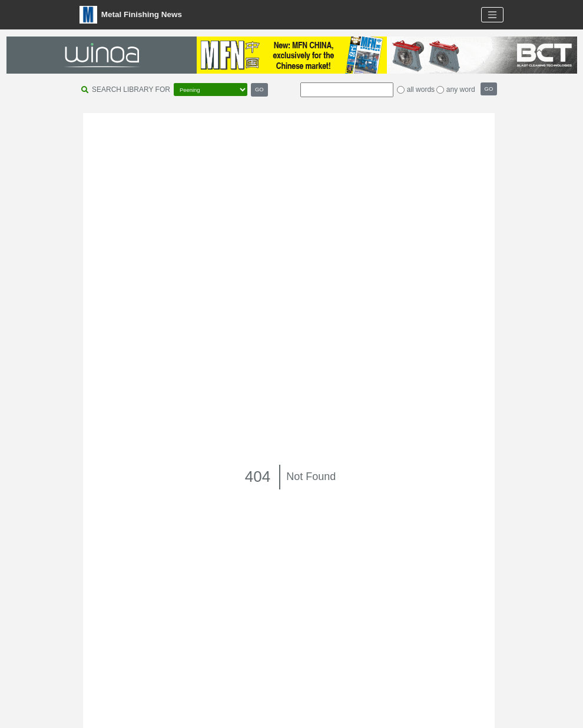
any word (461, 90)
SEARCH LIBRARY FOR (131, 90)
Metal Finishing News (131, 15)
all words (421, 90)
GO (259, 89)
